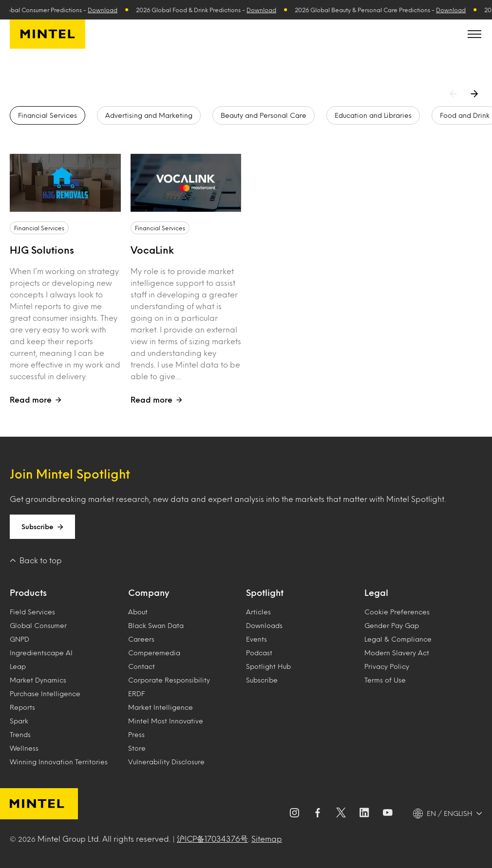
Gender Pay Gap (392, 625)
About (138, 612)
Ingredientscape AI (41, 653)
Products (28, 592)
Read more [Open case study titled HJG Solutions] (36, 399)
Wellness (24, 748)
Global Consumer (38, 625)
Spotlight (265, 592)
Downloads (264, 625)
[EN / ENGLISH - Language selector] (448, 813)
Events (256, 639)
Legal (376, 592)
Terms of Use (385, 680)
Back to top (36, 560)
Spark (19, 721)
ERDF (136, 693)
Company (149, 592)
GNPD (19, 639)
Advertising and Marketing (149, 115)
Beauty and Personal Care (264, 115)
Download (109, 10)
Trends (20, 734)
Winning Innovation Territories (59, 762)
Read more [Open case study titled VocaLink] (156, 399)
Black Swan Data (156, 625)
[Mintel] (47, 34)
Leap (18, 666)
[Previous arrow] (455, 93)
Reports (22, 707)
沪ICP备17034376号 (212, 839)
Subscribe (42, 527)
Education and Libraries (373, 115)
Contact (142, 666)
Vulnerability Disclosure (166, 762)
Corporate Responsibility (169, 680)
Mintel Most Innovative (166, 721)
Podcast (259, 653)
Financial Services (47, 115)
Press (136, 734)
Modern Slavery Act (397, 653)
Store (137, 748)
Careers (141, 639)
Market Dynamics (38, 680)
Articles (258, 612)
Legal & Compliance (398, 639)
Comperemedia (154, 653)
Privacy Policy (387, 666)
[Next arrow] (476, 93)
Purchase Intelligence (45, 693)
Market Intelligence (161, 707)
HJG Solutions (42, 250)
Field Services (32, 612)
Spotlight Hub (268, 666)
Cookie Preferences (397, 612)
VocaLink (152, 250)
